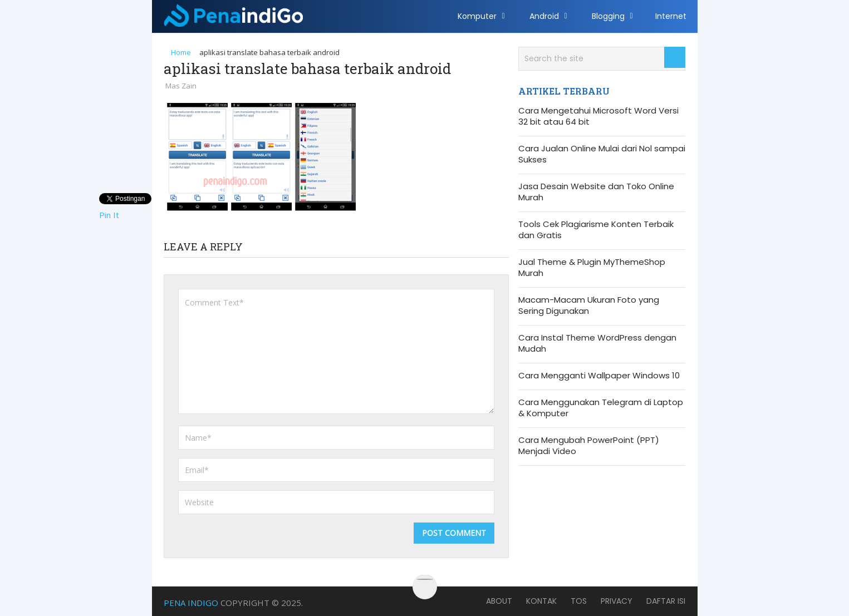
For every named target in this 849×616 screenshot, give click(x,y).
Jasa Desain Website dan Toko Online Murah (596, 192)
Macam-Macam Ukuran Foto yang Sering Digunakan (589, 305)
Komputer (477, 16)
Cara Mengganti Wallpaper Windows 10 (599, 376)
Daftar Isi (666, 601)
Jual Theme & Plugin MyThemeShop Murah (592, 268)
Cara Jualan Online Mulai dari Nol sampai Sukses (602, 154)
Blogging (608, 16)
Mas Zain (181, 86)
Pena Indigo (191, 603)
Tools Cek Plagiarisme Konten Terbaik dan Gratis (596, 230)
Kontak (541, 601)
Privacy (617, 601)
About (499, 601)
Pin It (109, 215)
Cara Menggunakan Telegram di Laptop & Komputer (601, 408)
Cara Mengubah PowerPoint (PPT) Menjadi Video (589, 446)
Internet (671, 16)
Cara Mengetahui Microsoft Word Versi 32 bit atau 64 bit (598, 116)
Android (544, 16)
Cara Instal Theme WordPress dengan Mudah (597, 343)
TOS (579, 601)
